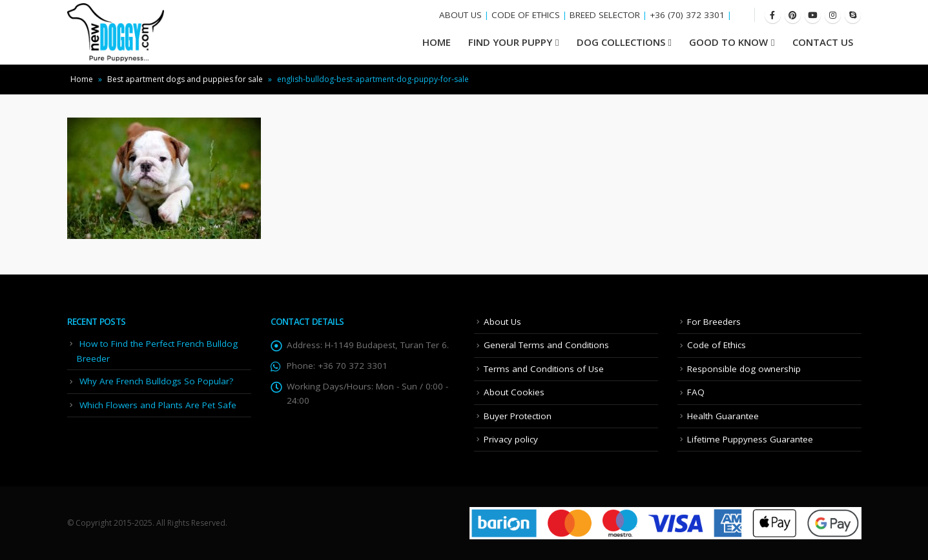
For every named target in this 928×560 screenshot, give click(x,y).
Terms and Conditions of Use (544, 369)
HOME (437, 42)
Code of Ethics (717, 345)
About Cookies (514, 392)
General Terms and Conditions (546, 345)
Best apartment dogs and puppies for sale (185, 79)
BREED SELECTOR (605, 15)
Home (82, 79)
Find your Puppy (510, 42)
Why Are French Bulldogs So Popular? (156, 381)
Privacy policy (511, 439)
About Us (502, 322)
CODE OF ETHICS (526, 15)
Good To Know (728, 42)
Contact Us (823, 42)
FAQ (696, 392)
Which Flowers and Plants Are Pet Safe (158, 405)
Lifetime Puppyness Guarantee (750, 439)
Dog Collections (621, 42)
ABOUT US (460, 15)
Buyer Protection (518, 416)
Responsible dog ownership (744, 369)
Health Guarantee (723, 416)
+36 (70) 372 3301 (687, 15)
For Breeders (714, 322)
